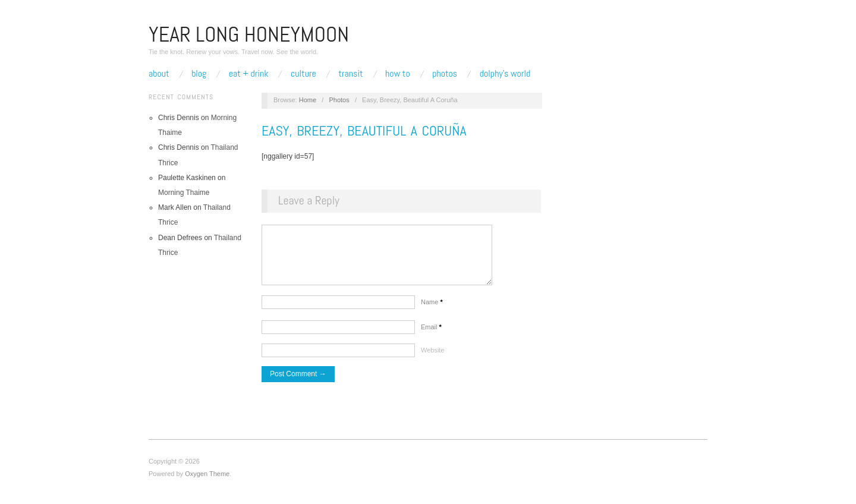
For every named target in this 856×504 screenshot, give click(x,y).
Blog (199, 74)
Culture (303, 74)
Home (308, 100)
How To (398, 74)
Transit (350, 74)
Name (432, 308)
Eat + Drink (249, 74)
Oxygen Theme (207, 480)
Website (433, 356)
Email (431, 333)
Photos (445, 74)
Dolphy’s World (505, 74)
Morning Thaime (184, 193)
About (159, 74)
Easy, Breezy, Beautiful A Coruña (364, 130)
